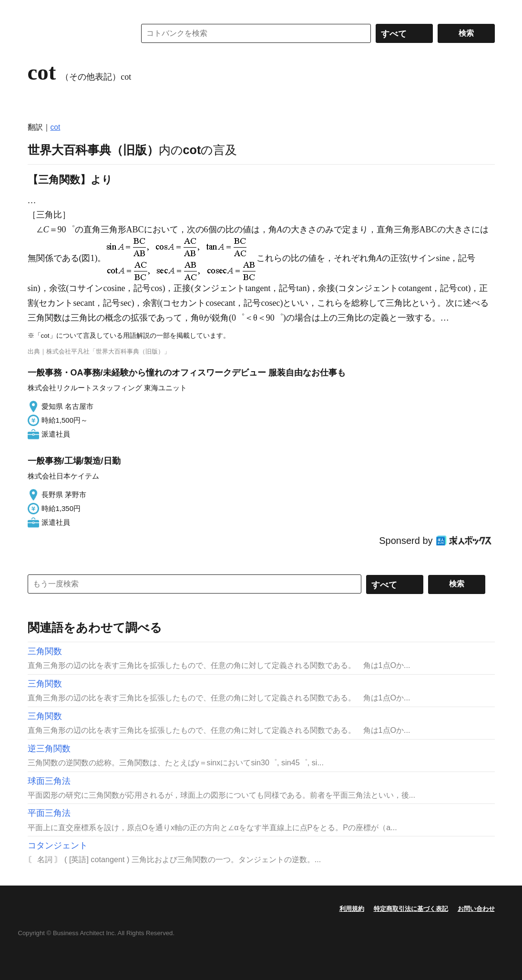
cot (56, 127)
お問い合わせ (476, 909)
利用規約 (352, 909)
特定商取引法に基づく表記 (411, 909)
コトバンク (75, 33)
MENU (37, 10)
